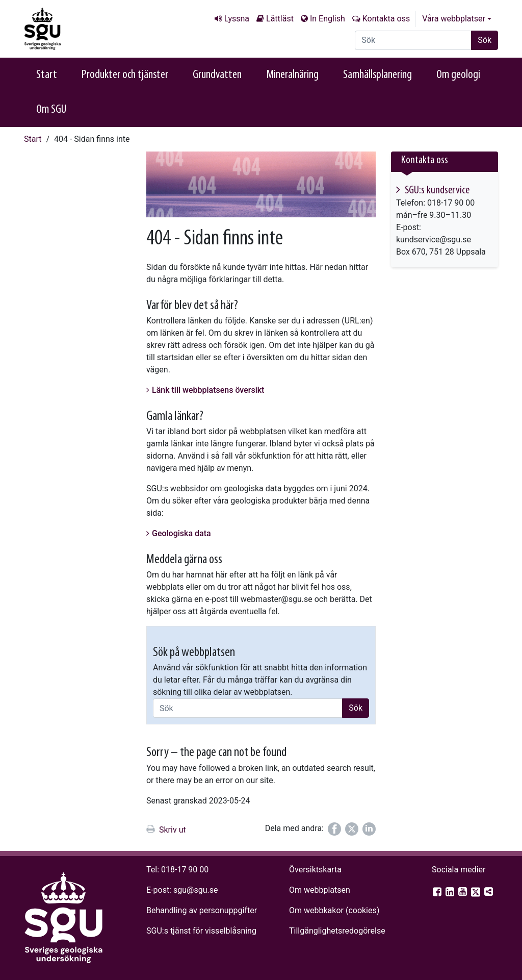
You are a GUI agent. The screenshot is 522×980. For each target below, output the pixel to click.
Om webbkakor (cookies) (334, 910)
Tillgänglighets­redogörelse (337, 931)
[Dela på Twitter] (352, 829)
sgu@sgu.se (195, 890)
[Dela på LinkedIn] (369, 829)
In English (328, 19)
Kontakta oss (386, 19)
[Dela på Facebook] (334, 829)
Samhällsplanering (377, 75)
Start (47, 75)
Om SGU (51, 110)
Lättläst (280, 19)
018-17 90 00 (185, 870)
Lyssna (237, 19)
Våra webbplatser (454, 19)
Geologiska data (181, 533)
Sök (485, 40)
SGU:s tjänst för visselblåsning (201, 931)
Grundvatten (217, 75)
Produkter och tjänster (125, 75)
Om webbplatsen (320, 890)
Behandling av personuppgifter (202, 910)
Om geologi (458, 75)
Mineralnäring (292, 75)
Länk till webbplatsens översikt (208, 390)
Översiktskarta (315, 870)
